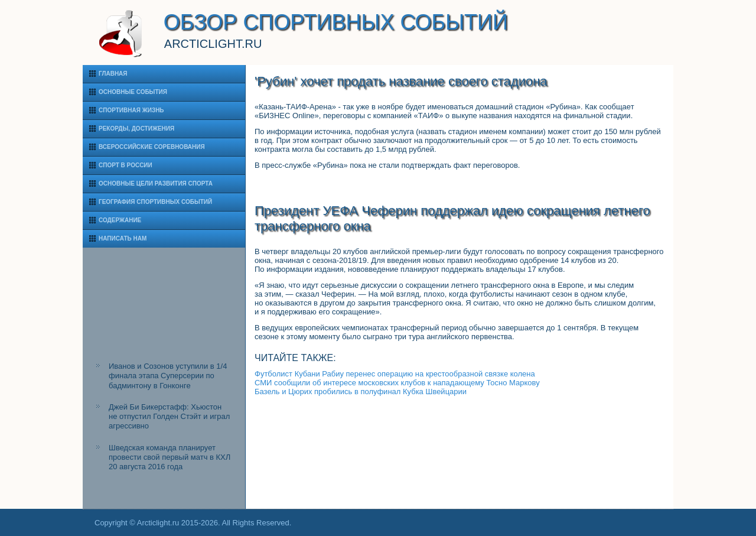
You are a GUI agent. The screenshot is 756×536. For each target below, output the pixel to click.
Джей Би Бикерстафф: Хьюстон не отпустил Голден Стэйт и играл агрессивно (169, 417)
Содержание (120, 220)
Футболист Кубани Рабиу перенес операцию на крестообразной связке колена (395, 374)
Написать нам (123, 238)
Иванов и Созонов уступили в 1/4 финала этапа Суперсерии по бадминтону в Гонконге (168, 376)
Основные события (133, 92)
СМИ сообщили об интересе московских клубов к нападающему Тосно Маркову (397, 383)
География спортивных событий (155, 202)
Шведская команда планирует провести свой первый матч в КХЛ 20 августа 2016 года (170, 457)
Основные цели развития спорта (156, 183)
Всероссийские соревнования (152, 147)
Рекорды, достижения (136, 129)
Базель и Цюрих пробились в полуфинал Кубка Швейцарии (361, 392)
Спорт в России (126, 165)
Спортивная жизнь (131, 110)
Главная (113, 74)
